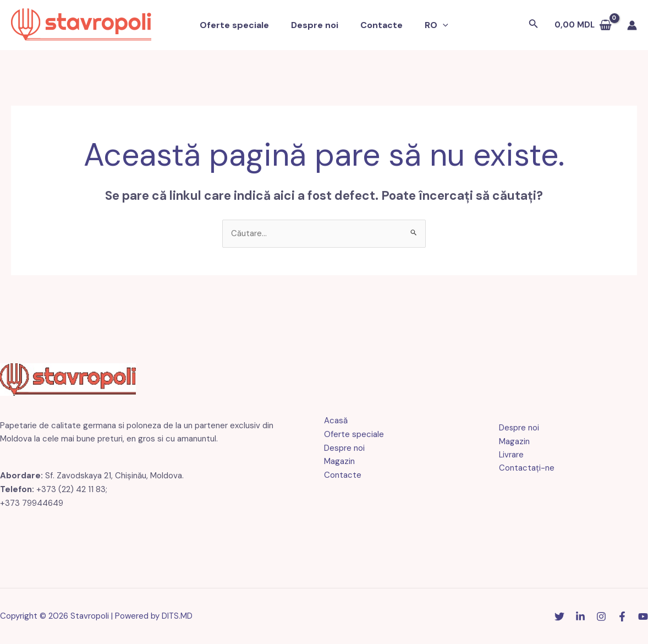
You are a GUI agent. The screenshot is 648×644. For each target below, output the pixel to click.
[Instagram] (601, 617)
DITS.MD (177, 616)
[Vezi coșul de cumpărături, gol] (583, 25)
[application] (436, 25)
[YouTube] (643, 617)
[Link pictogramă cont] (632, 25)
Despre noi (317, 25)
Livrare (510, 455)
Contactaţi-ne (525, 468)
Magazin (339, 462)
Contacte (379, 25)
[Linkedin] (580, 617)
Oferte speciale (241, 25)
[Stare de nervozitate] (559, 617)
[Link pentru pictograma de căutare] (534, 25)
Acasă (336, 421)
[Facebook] (622, 617)
